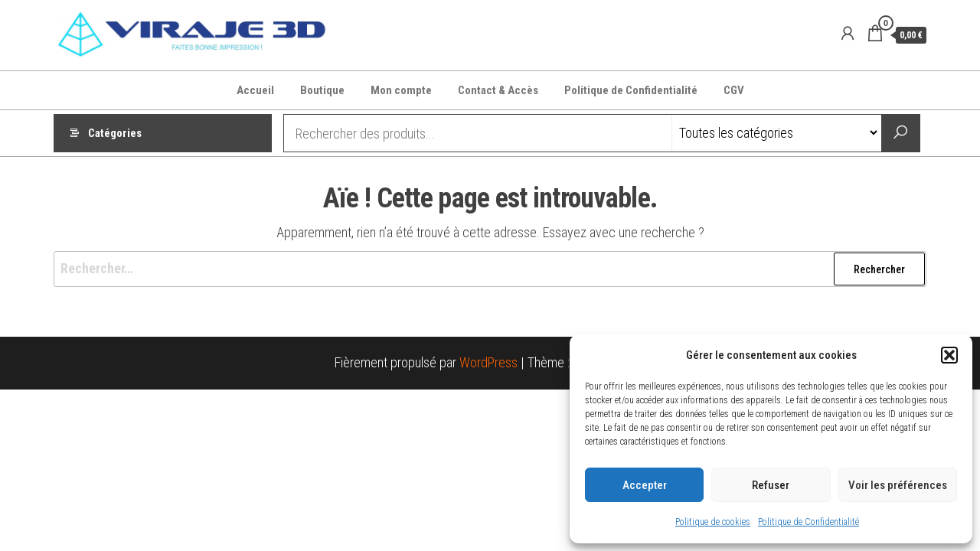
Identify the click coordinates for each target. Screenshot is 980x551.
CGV (734, 90)
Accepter (645, 485)
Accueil (255, 90)
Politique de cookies (713, 522)
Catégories (115, 133)
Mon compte (401, 90)
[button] (949, 355)
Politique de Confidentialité (808, 522)
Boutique (322, 90)
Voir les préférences (898, 485)
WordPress (488, 362)
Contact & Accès (498, 90)
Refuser (771, 485)
